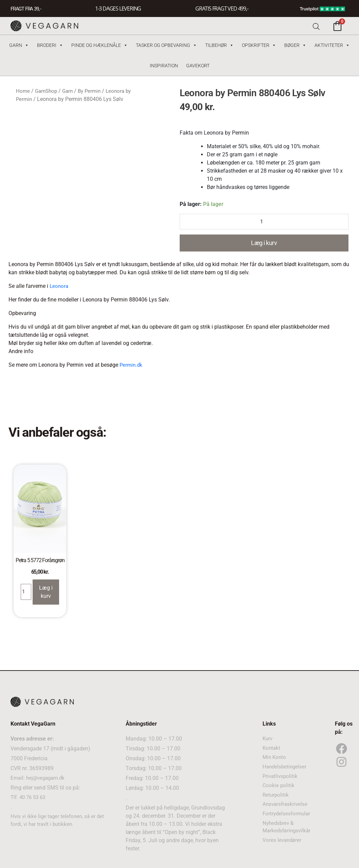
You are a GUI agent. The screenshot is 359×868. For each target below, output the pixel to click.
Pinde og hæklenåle (100, 45)
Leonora (59, 286)
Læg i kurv (264, 244)
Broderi (50, 45)
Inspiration (164, 66)
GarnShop (47, 91)
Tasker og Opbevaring (166, 45)
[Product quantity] (264, 222)
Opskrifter (259, 45)
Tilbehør (219, 45)
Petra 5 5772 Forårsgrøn (40, 561)
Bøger (295, 45)
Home (23, 91)
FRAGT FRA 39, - (27, 9)
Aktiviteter (332, 45)
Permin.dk (132, 365)
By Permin (93, 91)
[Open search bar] (316, 26)
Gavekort (198, 66)
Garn (19, 45)
